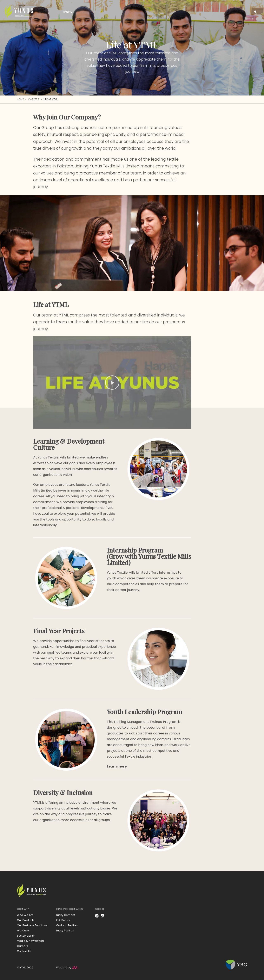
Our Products (26, 920)
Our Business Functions (32, 925)
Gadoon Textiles (67, 925)
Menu (72, 12)
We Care (23, 930)
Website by (64, 967)
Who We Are (25, 915)
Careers (34, 99)
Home (20, 99)
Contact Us (24, 951)
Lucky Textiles (65, 930)
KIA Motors (63, 920)
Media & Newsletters (31, 941)
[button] (112, 383)
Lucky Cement (65, 915)
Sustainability (26, 936)
